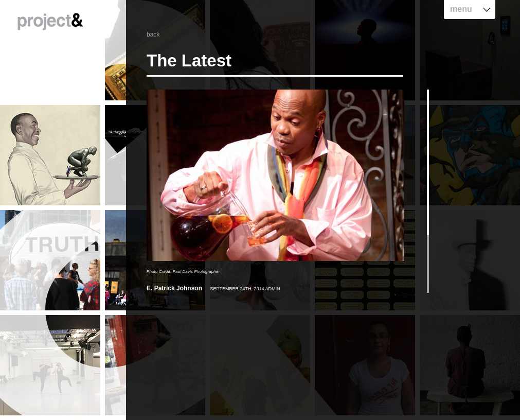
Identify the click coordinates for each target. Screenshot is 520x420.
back (153, 34)
